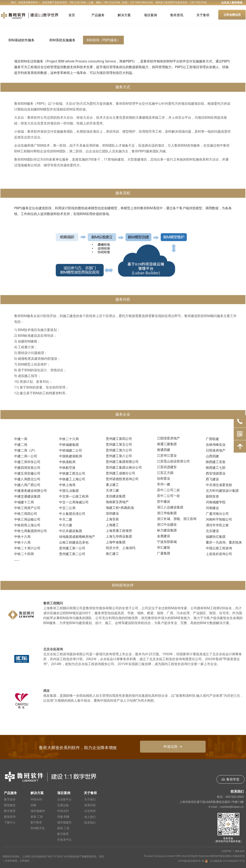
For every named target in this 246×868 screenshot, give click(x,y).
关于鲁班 (203, 15)
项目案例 (150, 15)
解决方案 (124, 15)
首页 (72, 15)
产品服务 (98, 15)
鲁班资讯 (177, 15)
